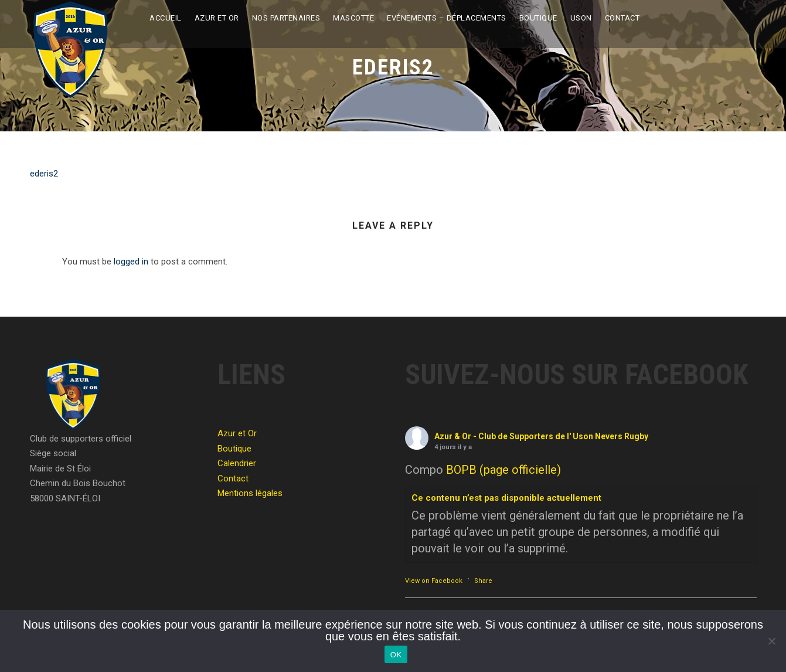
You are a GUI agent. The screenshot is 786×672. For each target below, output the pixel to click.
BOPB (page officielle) (503, 470)
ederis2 (44, 174)
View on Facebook (434, 581)
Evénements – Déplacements (447, 18)
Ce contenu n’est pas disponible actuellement (506, 498)
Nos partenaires (286, 18)
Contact (622, 18)
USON (581, 18)
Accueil (166, 18)
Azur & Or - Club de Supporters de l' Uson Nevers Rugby (541, 436)
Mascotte (353, 18)
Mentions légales (250, 493)
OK (396, 655)
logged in (131, 262)
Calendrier (237, 463)
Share (483, 581)
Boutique (538, 18)
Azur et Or (217, 18)
